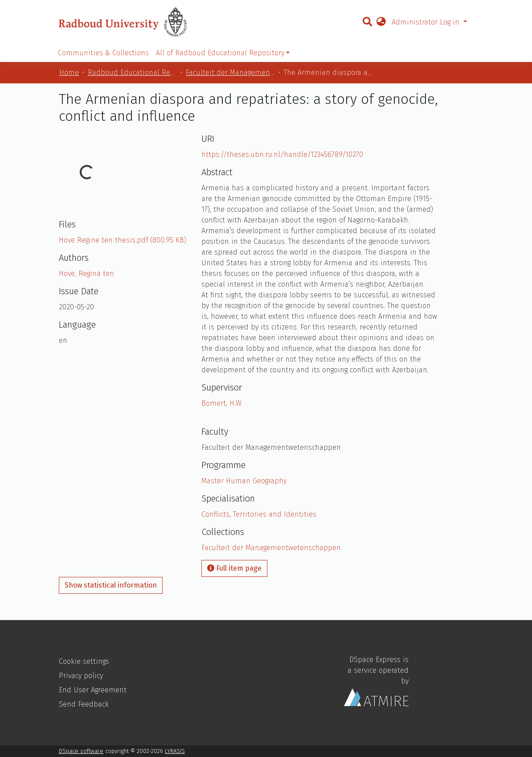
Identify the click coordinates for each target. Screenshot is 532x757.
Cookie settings (84, 661)
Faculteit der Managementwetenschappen (230, 72)
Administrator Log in (427, 22)
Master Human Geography (244, 481)
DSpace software (81, 751)
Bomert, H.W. (222, 403)
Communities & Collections (103, 53)
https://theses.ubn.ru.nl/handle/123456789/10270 (282, 154)
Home (69, 72)
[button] (381, 22)
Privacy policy (81, 676)
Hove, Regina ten (86, 274)
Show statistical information (111, 585)
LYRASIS (175, 751)
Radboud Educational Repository (132, 72)
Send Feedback (84, 704)
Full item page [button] (234, 568)
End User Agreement (93, 690)
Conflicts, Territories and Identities (259, 514)
